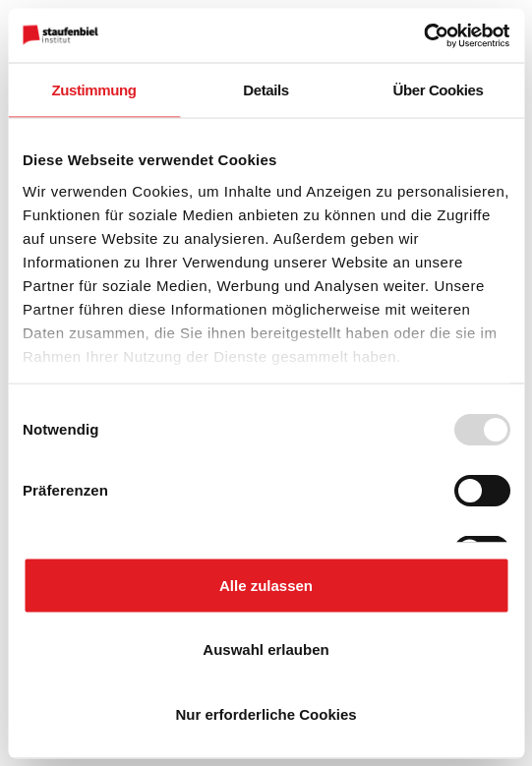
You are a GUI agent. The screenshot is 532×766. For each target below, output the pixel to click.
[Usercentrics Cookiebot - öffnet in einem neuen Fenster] (423, 35)
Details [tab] (266, 90)
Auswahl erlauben (266, 649)
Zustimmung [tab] (94, 90)
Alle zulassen (266, 585)
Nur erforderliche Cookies (266, 713)
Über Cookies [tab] (439, 90)
